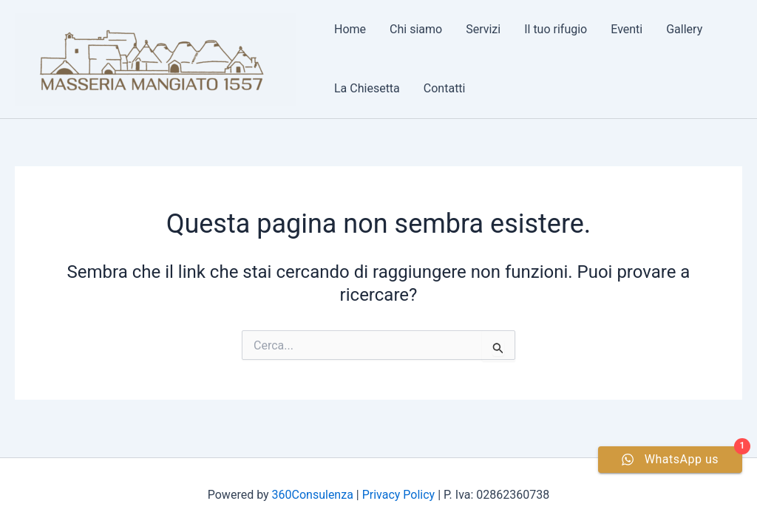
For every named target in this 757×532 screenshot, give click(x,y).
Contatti (445, 88)
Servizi (483, 29)
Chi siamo (416, 29)
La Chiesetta (367, 88)
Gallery (684, 29)
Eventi (627, 29)
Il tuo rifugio (556, 29)
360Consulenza (313, 495)
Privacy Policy (399, 495)
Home (350, 29)
